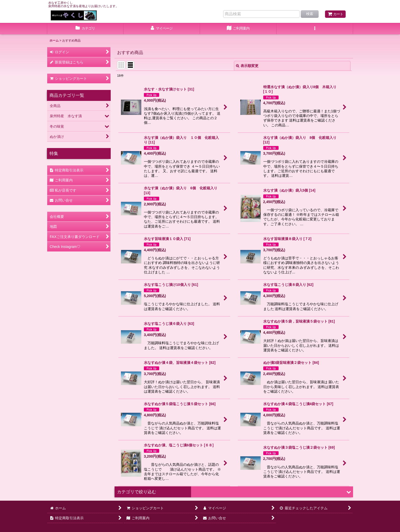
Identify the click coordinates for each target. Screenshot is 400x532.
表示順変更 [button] (247, 66)
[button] (315, 29)
